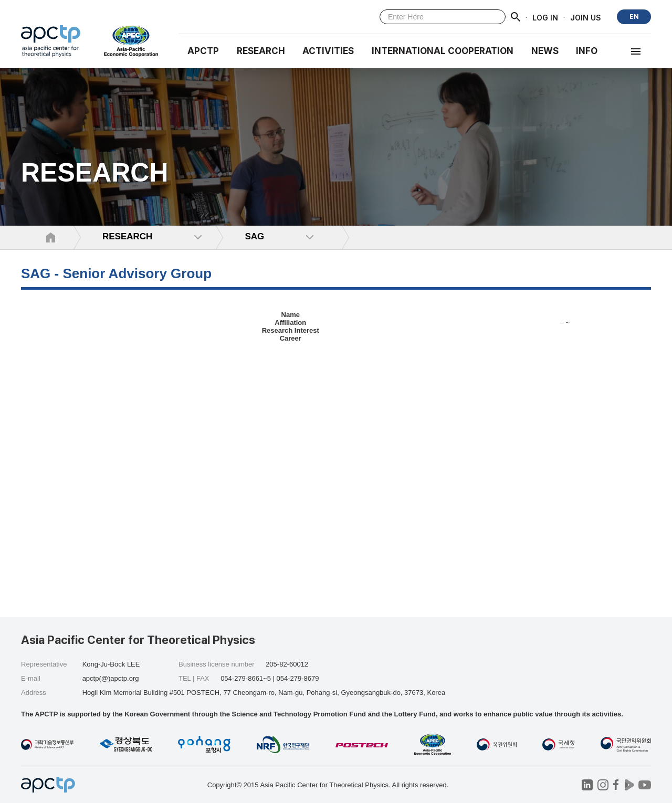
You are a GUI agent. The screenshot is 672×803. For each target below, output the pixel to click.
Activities (328, 51)
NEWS (545, 51)
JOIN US (586, 17)
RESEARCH (261, 51)
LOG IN (545, 17)
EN (634, 17)
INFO (587, 51)
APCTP (203, 51)
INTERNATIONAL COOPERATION (443, 51)
